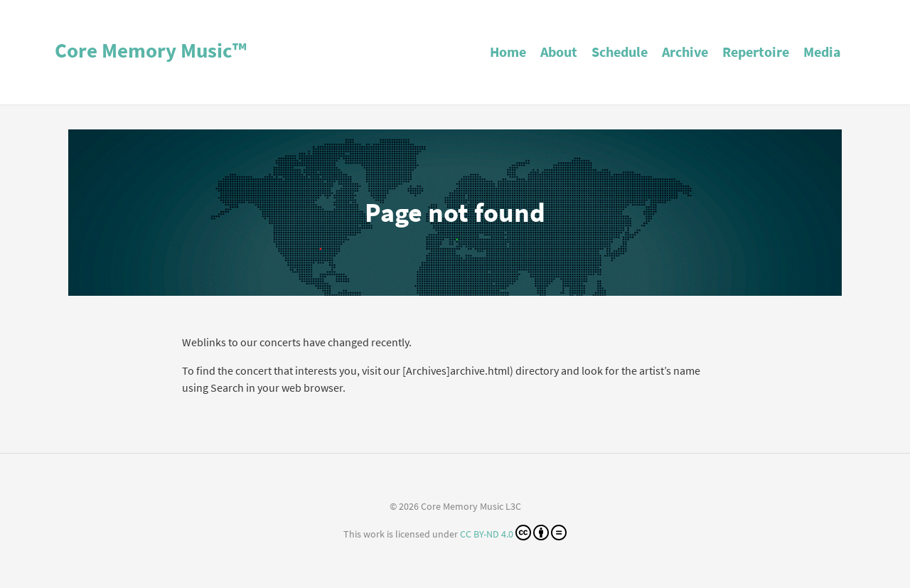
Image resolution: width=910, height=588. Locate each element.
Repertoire (756, 52)
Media (822, 52)
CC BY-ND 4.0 (513, 533)
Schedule (620, 52)
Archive (685, 52)
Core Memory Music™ (151, 50)
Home (508, 52)
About (559, 52)
